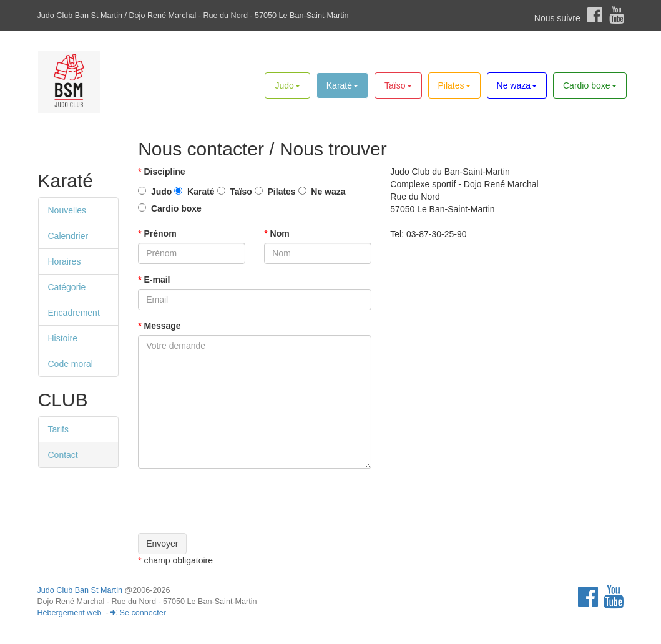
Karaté (342, 85)
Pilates (454, 85)
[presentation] (233, 502)
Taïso (398, 85)
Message (159, 326)
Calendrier (68, 236)
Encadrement (74, 313)
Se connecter (138, 613)
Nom (277, 233)
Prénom (157, 233)
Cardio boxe (590, 85)
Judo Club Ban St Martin (80, 590)
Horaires (65, 261)
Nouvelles (67, 210)
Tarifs (58, 429)
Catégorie (67, 287)
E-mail (154, 280)
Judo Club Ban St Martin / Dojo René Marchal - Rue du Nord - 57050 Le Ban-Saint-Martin (193, 16)
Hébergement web (70, 613)
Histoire (63, 338)
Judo (287, 85)
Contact (63, 455)
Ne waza (517, 85)
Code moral (71, 364)
